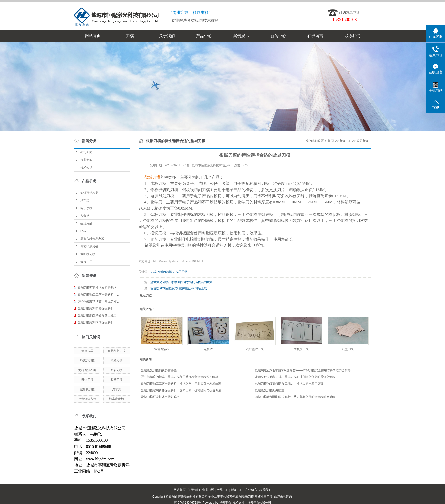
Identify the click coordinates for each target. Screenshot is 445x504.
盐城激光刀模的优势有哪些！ (160, 370)
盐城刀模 (229, 497)
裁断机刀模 (88, 254)
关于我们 (167, 36)
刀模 (130, 36)
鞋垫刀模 (87, 380)
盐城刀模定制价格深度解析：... (98, 308)
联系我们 (352, 36)
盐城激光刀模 (245, 497)
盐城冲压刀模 (263, 497)
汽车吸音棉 (117, 399)
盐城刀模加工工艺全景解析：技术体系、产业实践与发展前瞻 (181, 384)
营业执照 (208, 490)
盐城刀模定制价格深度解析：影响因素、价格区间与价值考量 (181, 390)
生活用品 (86, 223)
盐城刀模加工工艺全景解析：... (98, 295)
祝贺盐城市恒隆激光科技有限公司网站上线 (179, 288)
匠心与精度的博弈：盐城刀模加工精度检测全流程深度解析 (180, 377)
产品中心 (204, 36)
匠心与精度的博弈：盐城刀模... (98, 302)
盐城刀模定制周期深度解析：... (98, 322)
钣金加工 (86, 262)
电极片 (208, 349)
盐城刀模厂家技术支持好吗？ (97, 288)
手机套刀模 (301, 349)
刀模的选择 (164, 272)
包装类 (85, 216)
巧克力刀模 (87, 360)
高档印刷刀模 (89, 246)
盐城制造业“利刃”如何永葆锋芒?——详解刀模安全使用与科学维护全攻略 (303, 370)
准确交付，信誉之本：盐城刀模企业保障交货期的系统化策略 (295, 377)
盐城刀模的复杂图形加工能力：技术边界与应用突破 (289, 384)
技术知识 (86, 168)
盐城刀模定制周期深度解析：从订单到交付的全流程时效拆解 (295, 397)
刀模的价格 (180, 272)
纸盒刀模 (117, 360)
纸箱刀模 (117, 370)
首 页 (331, 141)
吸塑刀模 (117, 380)
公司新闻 (86, 152)
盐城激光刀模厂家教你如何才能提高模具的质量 (182, 282)
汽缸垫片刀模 (255, 349)
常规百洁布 (162, 349)
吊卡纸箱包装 (87, 399)
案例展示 (241, 36)
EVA (83, 231)
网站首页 (93, 36)
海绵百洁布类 (89, 193)
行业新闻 (86, 160)
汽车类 (85, 200)
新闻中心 (278, 36)
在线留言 (315, 36)
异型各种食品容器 (92, 239)
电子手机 (86, 208)
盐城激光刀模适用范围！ (271, 390)
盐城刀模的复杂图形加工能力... (98, 315)
